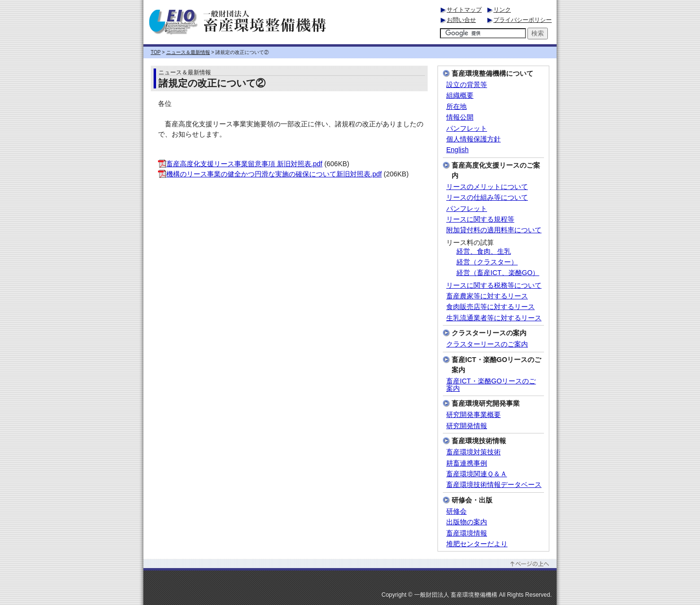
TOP (156, 52)
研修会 (456, 511)
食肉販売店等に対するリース (490, 307)
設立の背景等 (467, 85)
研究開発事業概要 (473, 415)
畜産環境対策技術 (473, 452)
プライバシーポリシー (523, 20)
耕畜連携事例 (467, 463)
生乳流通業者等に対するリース (494, 318)
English (457, 150)
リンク (502, 10)
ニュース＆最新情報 (188, 52)
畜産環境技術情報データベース (494, 485)
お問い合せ (461, 20)
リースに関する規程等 (480, 219)
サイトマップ (464, 10)
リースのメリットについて (487, 187)
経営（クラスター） (487, 262)
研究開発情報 (467, 426)
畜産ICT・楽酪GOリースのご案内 (491, 385)
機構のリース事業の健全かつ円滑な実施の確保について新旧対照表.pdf (270, 174)
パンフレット (467, 129)
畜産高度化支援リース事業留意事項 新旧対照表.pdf (240, 164)
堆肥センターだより (477, 544)
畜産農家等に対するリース (487, 296)
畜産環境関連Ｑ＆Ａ (477, 474)
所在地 (456, 107)
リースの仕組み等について (487, 198)
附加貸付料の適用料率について (494, 230)
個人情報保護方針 (473, 139)
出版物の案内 (467, 522)
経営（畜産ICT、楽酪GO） (498, 273)
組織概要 (460, 95)
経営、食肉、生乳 (484, 251)
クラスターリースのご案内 (487, 344)
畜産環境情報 (467, 533)
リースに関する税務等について (494, 285)
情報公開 (460, 117)
